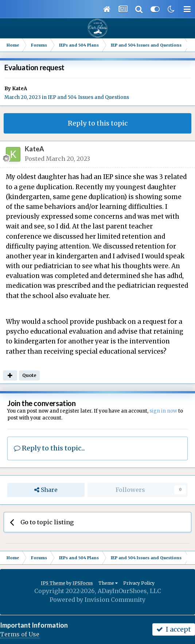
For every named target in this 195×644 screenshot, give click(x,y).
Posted (57, 159)
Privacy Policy (139, 583)
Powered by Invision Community (97, 600)
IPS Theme (53, 583)
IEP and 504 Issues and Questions (88, 97)
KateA (19, 89)
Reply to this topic (98, 123)
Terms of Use (20, 634)
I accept (174, 629)
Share (46, 490)
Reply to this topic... (49, 448)
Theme (108, 583)
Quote (29, 375)
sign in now (163, 411)
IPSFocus (83, 583)
